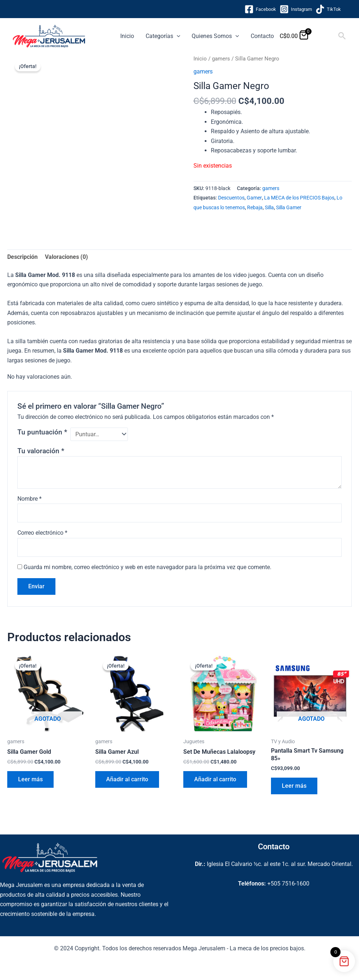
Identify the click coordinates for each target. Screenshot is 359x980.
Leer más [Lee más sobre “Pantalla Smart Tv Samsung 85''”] (294, 786)
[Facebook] (260, 9)
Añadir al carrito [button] (127, 779)
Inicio (127, 36)
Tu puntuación (42, 432)
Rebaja (255, 208)
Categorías (163, 36)
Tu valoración (41, 451)
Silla (269, 208)
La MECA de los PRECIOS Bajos (299, 198)
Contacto (262, 36)
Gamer (254, 198)
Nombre (30, 499)
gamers (221, 59)
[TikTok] (328, 9)
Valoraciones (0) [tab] (66, 257)
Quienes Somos (215, 36)
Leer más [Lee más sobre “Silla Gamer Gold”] (30, 779)
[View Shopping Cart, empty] (324, 36)
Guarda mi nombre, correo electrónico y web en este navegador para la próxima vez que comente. (147, 567)
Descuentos (231, 198)
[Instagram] (296, 9)
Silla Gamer (289, 208)
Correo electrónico (42, 533)
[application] (177, 36)
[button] (342, 36)
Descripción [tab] (22, 257)
